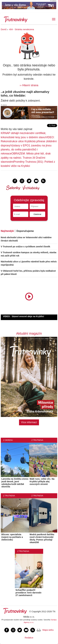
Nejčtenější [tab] (7, 231)
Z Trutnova (37, 440)
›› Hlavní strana (29, 85)
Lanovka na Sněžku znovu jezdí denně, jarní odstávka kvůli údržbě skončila (15, 483)
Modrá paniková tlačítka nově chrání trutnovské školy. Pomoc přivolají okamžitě (42, 538)
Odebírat (37, 214)
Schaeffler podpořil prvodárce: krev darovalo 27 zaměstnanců (28, 593)
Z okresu (8, 440)
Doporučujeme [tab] (25, 231)
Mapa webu (48, 630)
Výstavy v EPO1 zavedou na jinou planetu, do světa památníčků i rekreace (26, 150)
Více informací (29, 422)
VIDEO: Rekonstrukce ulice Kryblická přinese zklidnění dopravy (29, 141)
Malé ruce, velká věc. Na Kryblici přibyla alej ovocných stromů (42, 481)
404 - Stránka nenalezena (21, 29)
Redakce (29, 638)
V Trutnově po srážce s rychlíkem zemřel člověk (25, 247)
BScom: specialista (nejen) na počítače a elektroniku (12, 537)
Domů (4, 29)
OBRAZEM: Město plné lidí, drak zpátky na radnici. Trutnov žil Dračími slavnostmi (26, 158)
